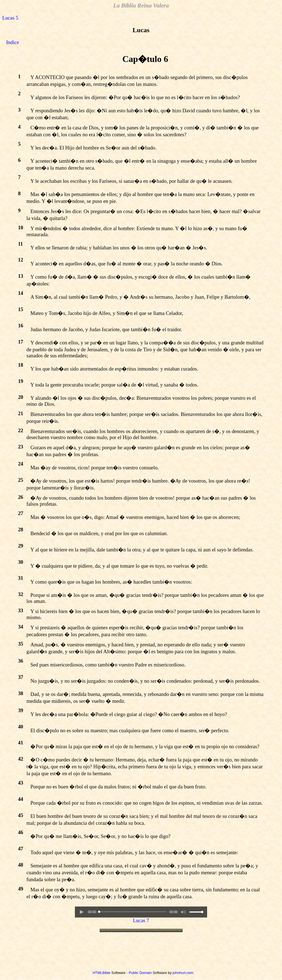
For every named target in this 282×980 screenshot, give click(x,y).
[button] (82, 912)
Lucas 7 (141, 920)
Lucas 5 (10, 18)
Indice (13, 42)
